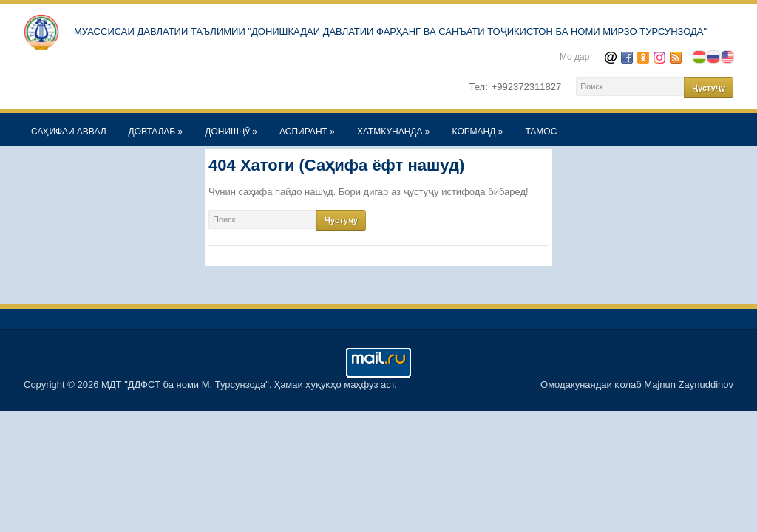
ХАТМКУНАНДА (394, 132)
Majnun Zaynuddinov (689, 385)
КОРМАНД (478, 132)
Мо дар (575, 57)
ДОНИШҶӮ (231, 132)
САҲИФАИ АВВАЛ (69, 132)
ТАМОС (541, 132)
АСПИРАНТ (307, 132)
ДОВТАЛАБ (156, 132)
